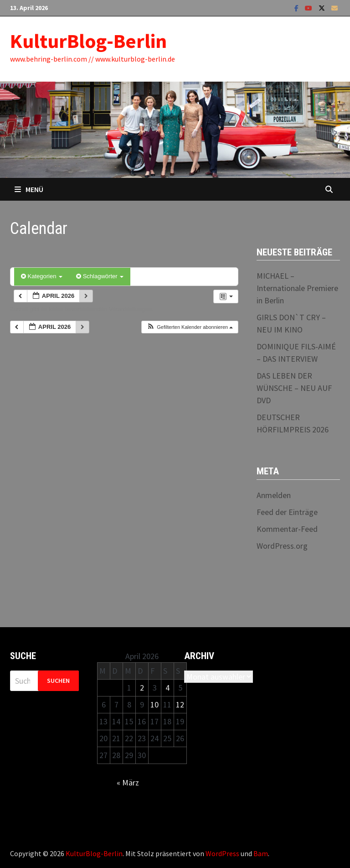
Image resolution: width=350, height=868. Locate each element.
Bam (261, 853)
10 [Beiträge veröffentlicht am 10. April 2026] (154, 704)
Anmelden (274, 495)
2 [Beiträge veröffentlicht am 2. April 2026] (142, 688)
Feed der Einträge (287, 512)
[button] (190, 327)
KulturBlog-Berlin (88, 41)
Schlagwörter (100, 276)
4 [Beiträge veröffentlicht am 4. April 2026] (167, 688)
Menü (29, 189)
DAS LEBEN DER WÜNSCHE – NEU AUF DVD (294, 388)
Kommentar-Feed (287, 529)
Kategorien (42, 276)
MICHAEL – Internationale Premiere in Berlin (297, 288)
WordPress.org (282, 546)
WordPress (222, 853)
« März (128, 782)
